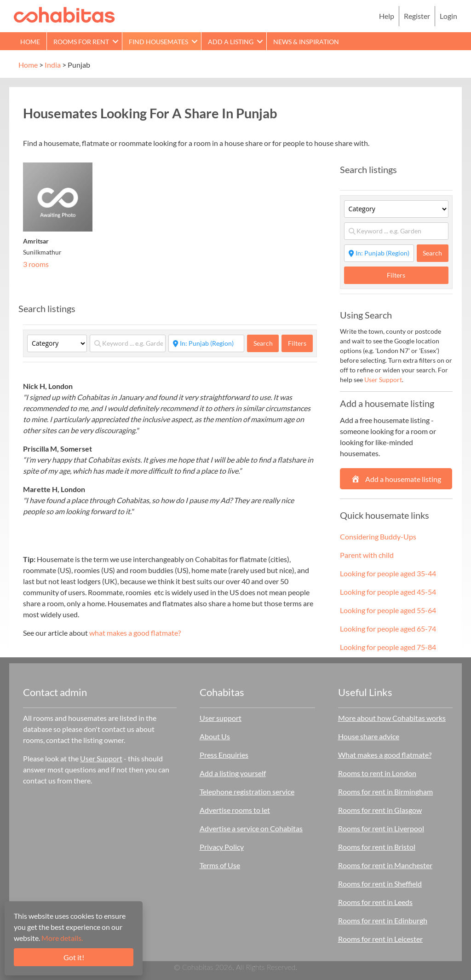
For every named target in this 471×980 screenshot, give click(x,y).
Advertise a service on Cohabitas (251, 828)
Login (448, 16)
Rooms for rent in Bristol (377, 847)
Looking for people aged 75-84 (388, 647)
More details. (62, 938)
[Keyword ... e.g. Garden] (128, 343)
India (53, 65)
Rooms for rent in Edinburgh (383, 920)
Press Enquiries (224, 755)
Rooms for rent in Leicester (380, 939)
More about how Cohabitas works (392, 718)
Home (30, 42)
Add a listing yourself (233, 773)
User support (221, 718)
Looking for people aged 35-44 (388, 573)
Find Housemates (158, 42)
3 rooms (36, 264)
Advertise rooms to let (235, 810)
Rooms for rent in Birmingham (385, 792)
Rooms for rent (81, 42)
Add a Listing (231, 42)
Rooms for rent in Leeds (375, 902)
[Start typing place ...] (206, 343)
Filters (297, 343)
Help (387, 16)
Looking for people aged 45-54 (388, 592)
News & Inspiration (306, 42)
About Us (215, 736)
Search (266, 343)
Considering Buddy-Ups (378, 536)
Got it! (74, 957)
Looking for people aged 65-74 (388, 629)
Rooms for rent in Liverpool (381, 828)
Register (417, 16)
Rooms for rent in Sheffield (380, 884)
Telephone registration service (247, 792)
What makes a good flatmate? (385, 755)
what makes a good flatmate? (135, 633)
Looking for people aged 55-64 (388, 610)
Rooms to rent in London (377, 773)
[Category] (57, 343)
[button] (115, 41)
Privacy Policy (222, 847)
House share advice (369, 736)
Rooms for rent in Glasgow (380, 810)
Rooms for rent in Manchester (385, 865)
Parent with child (367, 555)
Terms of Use (220, 865)
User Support (383, 380)
